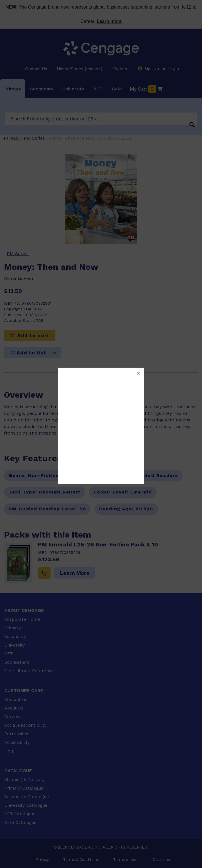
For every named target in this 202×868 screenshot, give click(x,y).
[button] (138, 373)
